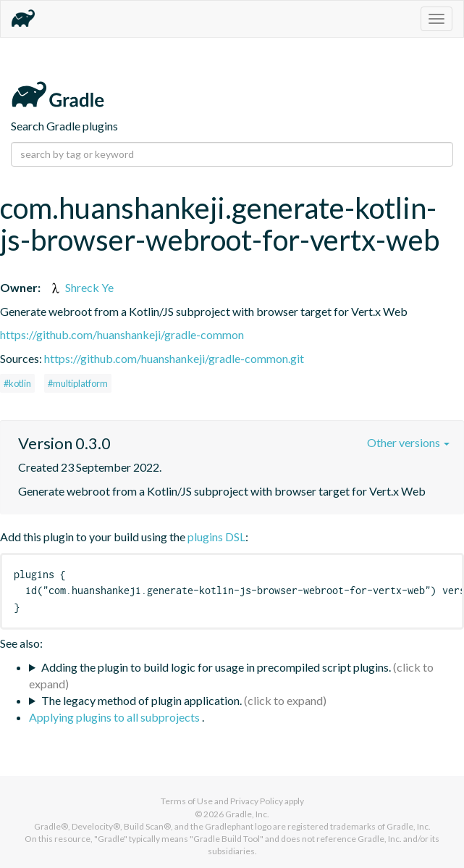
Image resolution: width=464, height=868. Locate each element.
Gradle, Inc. (247, 814)
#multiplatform (78, 383)
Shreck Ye (81, 287)
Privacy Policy (257, 801)
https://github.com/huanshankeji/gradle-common (122, 334)
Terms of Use (187, 801)
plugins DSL (216, 537)
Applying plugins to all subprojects (115, 717)
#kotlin (17, 383)
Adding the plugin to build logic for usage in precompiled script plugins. (216, 667)
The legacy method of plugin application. (142, 700)
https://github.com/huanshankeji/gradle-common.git (174, 358)
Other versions (408, 442)
